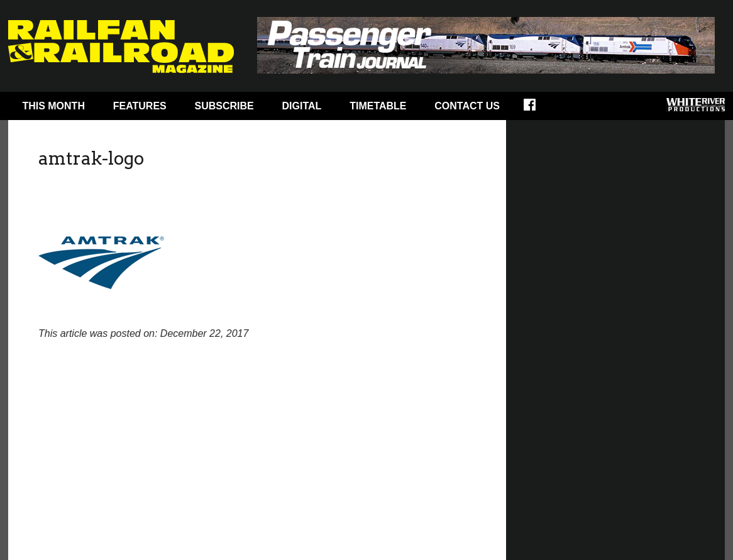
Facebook (538, 109)
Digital (302, 106)
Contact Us (467, 106)
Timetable (378, 106)
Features (140, 106)
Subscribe (224, 106)
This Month (53, 106)
